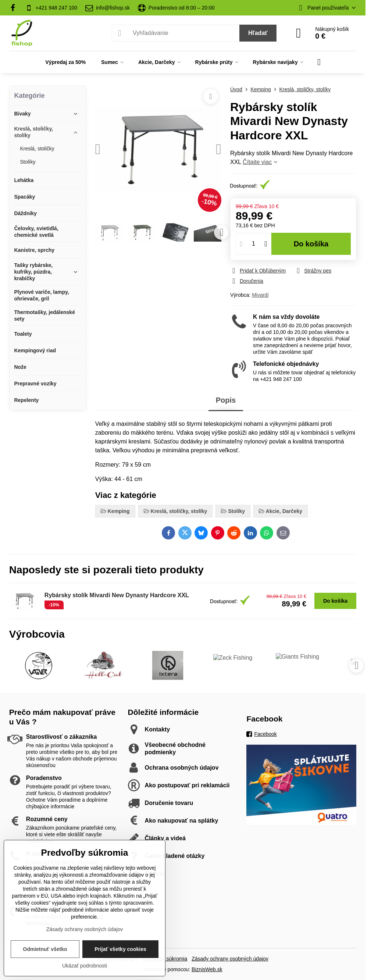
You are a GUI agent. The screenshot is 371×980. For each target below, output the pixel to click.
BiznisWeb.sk (207, 969)
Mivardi (260, 295)
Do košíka (311, 244)
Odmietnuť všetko (45, 949)
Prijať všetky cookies (120, 949)
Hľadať (258, 33)
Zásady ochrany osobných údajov (230, 959)
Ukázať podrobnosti (85, 966)
